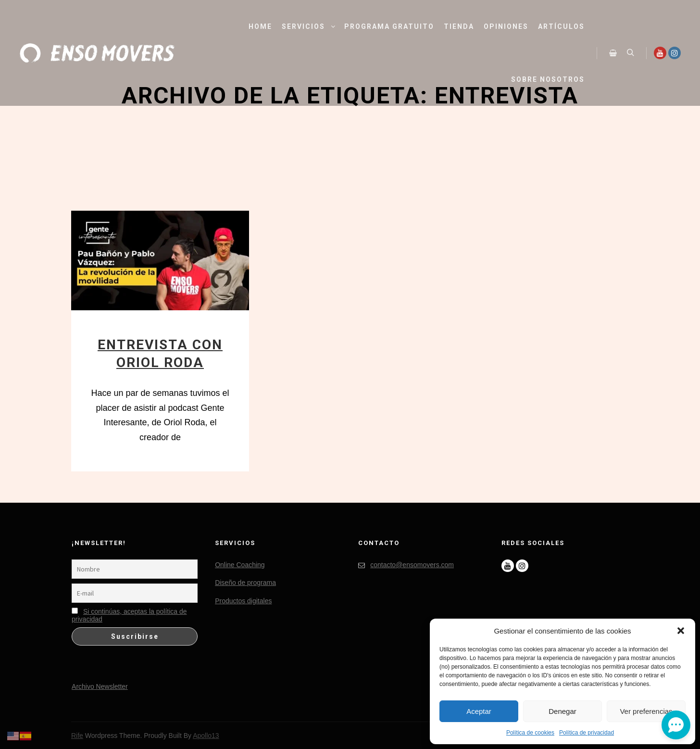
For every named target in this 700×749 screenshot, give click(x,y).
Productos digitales (243, 601)
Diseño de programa (245, 583)
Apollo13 (206, 736)
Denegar (562, 711)
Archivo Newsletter (100, 686)
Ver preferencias (646, 711)
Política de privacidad (587, 733)
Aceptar (479, 711)
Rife (77, 736)
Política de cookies (530, 733)
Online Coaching (240, 565)
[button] (681, 631)
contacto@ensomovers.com (406, 565)
